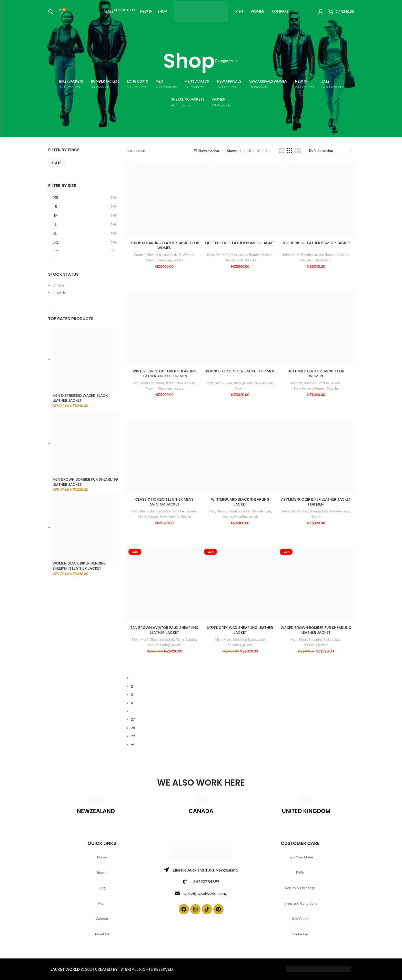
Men (211, 255)
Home (131, 151)
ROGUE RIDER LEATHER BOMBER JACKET (316, 243)
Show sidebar (209, 151)
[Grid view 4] (298, 151)
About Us (102, 934)
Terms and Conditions (300, 903)
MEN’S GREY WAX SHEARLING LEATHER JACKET (240, 630)
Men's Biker (224, 383)
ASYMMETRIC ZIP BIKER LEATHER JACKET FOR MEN (316, 502)
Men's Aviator (148, 517)
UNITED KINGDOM (306, 811)
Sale (151, 645)
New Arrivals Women (178, 255)
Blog (102, 888)
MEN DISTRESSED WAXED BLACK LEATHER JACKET (80, 398)
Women (140, 255)
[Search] (51, 12)
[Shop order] (331, 151)
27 (133, 719)
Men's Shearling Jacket (158, 383)
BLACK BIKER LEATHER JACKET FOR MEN (240, 371)
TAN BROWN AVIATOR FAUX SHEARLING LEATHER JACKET (164, 630)
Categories (224, 61)
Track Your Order (300, 857)
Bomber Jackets (261, 255)
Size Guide (300, 919)
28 (133, 728)
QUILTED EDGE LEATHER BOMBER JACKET (240, 243)
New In (151, 260)
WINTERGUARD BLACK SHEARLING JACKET (240, 502)
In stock (59, 293)
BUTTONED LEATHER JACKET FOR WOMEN (316, 374)
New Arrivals (234, 260)
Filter (57, 162)
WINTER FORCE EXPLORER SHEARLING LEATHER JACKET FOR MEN (164, 374)
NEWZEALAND (96, 811)
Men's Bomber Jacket (232, 255)
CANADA (201, 811)
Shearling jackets (171, 260)
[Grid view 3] (290, 151)
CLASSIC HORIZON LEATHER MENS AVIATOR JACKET (164, 502)
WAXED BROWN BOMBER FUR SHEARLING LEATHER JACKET (316, 630)
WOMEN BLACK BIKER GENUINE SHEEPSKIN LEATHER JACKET (79, 566)
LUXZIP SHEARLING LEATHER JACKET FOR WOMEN (164, 246)
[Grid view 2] (282, 151)
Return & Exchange (300, 888)
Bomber (310, 383)
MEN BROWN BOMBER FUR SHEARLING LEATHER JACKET (85, 482)
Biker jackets (243, 383)
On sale (58, 285)
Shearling (154, 255)
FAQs (300, 872)
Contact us (300, 934)
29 (133, 736)
